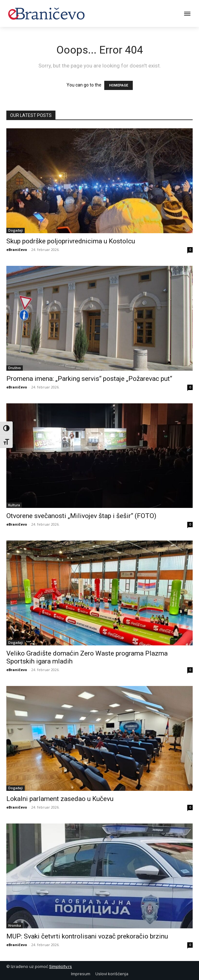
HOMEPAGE (119, 85)
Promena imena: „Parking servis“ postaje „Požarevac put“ (89, 379)
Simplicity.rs (61, 967)
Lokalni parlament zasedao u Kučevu (60, 799)
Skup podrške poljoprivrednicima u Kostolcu (71, 241)
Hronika (15, 926)
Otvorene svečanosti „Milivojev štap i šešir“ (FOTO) (81, 516)
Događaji (16, 230)
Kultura (14, 505)
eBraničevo (17, 250)
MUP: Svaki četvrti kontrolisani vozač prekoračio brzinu (87, 936)
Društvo (15, 368)
